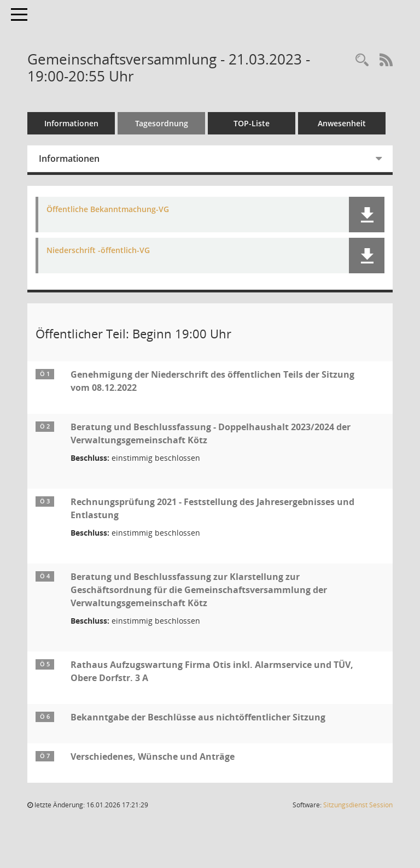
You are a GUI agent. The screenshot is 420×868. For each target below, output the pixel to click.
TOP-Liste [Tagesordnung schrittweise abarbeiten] (252, 123)
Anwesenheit (342, 123)
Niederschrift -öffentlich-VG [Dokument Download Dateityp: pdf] (98, 251)
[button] (367, 215)
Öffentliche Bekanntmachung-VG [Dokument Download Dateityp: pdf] (108, 210)
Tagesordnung (162, 123)
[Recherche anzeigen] (362, 60)
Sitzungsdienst (358, 805)
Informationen (71, 123)
